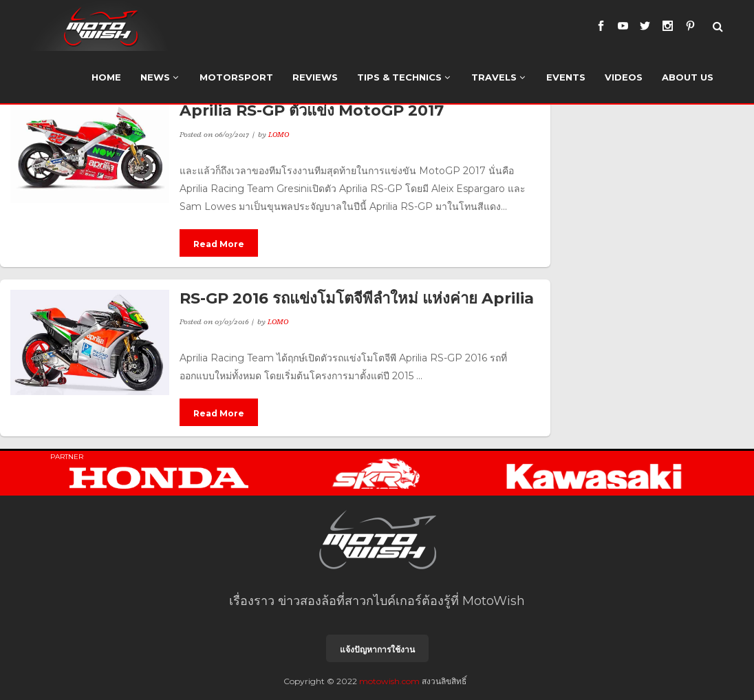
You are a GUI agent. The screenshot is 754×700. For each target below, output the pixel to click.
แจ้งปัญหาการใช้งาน (377, 649)
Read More (219, 244)
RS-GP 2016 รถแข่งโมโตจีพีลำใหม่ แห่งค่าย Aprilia (357, 298)
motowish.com (389, 681)
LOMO (279, 134)
